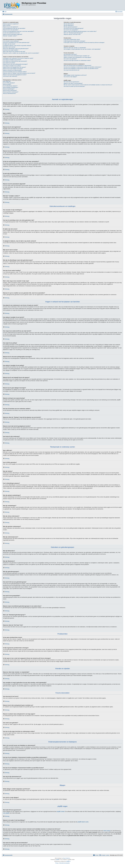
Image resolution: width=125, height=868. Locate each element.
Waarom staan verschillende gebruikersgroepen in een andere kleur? (80, 31)
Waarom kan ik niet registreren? (11, 27)
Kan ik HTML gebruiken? (9, 83)
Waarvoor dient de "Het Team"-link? (72, 34)
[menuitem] (4, 12)
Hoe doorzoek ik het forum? (70, 54)
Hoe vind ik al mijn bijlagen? (70, 77)
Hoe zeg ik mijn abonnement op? (72, 70)
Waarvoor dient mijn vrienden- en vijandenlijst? (75, 48)
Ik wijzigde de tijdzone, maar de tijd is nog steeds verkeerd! (17, 46)
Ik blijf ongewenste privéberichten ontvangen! (74, 41)
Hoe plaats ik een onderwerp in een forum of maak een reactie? (18, 58)
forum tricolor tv (67, 858)
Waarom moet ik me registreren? (11, 24)
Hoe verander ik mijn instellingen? (11, 41)
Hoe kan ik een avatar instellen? (11, 50)
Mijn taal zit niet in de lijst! (9, 47)
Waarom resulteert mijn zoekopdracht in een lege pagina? (77, 57)
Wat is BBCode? (7, 81)
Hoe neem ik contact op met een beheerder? (74, 86)
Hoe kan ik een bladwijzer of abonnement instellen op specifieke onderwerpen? (83, 67)
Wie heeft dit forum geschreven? (71, 82)
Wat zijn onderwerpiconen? (9, 93)
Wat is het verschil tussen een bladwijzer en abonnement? (77, 65)
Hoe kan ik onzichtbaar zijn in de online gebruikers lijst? (16, 42)
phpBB (57, 860)
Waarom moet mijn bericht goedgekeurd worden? (15, 75)
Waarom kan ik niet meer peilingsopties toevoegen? (15, 64)
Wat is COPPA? (7, 25)
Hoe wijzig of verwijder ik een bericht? (12, 60)
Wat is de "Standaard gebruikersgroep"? (73, 33)
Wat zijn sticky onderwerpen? (10, 90)
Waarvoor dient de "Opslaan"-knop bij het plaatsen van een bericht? (19, 73)
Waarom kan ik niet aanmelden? (11, 30)
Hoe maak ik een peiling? (9, 63)
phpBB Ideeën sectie (83, 822)
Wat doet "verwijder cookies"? (10, 36)
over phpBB (6, 813)
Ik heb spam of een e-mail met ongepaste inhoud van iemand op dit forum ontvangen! (84, 42)
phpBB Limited (61, 812)
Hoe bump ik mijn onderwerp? (10, 76)
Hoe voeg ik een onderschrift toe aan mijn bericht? (15, 61)
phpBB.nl (68, 861)
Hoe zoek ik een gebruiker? (70, 59)
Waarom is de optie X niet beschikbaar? (73, 83)
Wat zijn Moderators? (69, 25)
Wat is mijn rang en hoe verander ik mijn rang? (14, 51)
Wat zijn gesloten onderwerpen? (11, 92)
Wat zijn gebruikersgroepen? (71, 27)
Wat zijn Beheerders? (69, 24)
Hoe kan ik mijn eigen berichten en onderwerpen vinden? (77, 60)
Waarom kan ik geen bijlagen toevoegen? (13, 69)
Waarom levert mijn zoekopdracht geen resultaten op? (77, 56)
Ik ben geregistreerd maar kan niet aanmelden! (14, 28)
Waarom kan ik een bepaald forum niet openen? (14, 67)
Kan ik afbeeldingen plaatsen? (10, 86)
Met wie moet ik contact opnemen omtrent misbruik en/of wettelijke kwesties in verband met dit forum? (88, 85)
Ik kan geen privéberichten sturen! (72, 39)
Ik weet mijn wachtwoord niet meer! (11, 33)
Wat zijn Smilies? (7, 84)
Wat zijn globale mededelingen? (11, 87)
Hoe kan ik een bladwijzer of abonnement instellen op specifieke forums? (81, 68)
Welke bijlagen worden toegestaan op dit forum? (75, 75)
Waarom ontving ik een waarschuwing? (12, 70)
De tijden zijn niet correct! (9, 44)
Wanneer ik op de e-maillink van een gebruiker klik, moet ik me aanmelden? (21, 53)
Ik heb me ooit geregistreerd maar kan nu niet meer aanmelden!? (19, 31)
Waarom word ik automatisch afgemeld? (13, 34)
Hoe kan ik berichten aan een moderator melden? (15, 72)
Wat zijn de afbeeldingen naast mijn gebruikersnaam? (16, 49)
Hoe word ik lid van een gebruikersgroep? (74, 28)
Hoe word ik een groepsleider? (71, 30)
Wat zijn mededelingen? (9, 89)
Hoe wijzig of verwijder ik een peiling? (12, 66)
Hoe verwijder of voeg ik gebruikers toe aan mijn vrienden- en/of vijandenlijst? (82, 49)
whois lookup (107, 831)
